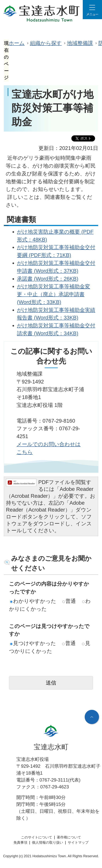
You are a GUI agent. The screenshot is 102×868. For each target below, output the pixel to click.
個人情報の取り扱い (48, 842)
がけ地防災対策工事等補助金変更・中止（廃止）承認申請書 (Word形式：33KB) (54, 294)
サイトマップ (78, 842)
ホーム (17, 43)
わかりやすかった (33, 601)
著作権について (69, 837)
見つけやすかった (33, 643)
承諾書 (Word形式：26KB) (48, 279)
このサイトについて (37, 837)
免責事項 (20, 842)
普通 (69, 601)
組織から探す (46, 43)
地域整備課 (80, 43)
